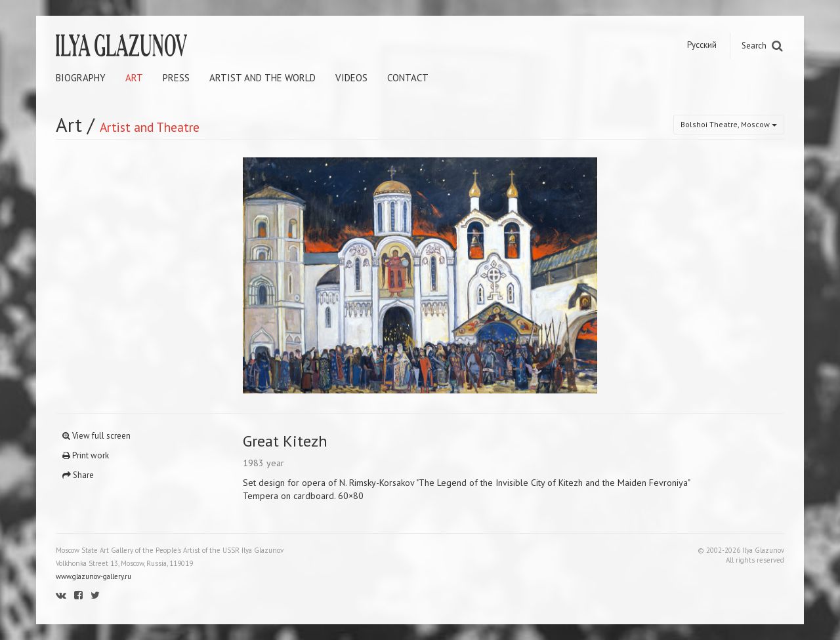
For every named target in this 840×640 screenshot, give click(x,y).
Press (176, 78)
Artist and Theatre (150, 127)
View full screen (96, 436)
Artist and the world (262, 78)
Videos (351, 78)
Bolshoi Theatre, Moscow (729, 124)
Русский (702, 45)
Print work (86, 455)
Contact (408, 78)
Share (78, 475)
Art (134, 78)
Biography (81, 78)
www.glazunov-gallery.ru (94, 576)
